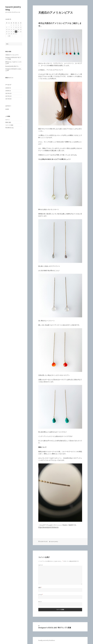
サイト (40, 602)
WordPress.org (9, 128)
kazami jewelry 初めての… (12, 66)
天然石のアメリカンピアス (12, 55)
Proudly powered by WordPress (47, 640)
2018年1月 (8, 91)
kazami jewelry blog (13, 8)
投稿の (8, 122)
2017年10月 (8, 99)
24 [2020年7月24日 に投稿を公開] (16, 32)
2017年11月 (8, 96)
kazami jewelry (54, 542)
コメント (41, 565)
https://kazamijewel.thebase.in (48, 527)
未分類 (7, 109)
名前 (40, 587)
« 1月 (9, 36)
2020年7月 (8, 88)
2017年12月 (8, 93)
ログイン (8, 120)
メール (41, 595)
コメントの (9, 125)
